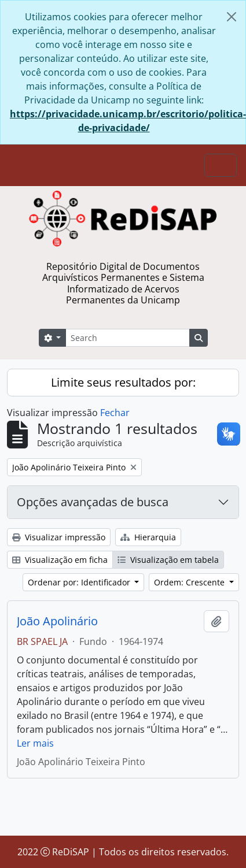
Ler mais (35, 743)
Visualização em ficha (60, 560)
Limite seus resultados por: (123, 382)
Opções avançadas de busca (93, 502)
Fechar (115, 413)
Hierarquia (148, 537)
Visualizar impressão (59, 537)
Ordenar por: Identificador (80, 582)
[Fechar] (232, 17)
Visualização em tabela (168, 560)
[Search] (127, 338)
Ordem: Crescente (190, 582)
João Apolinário (57, 621)
